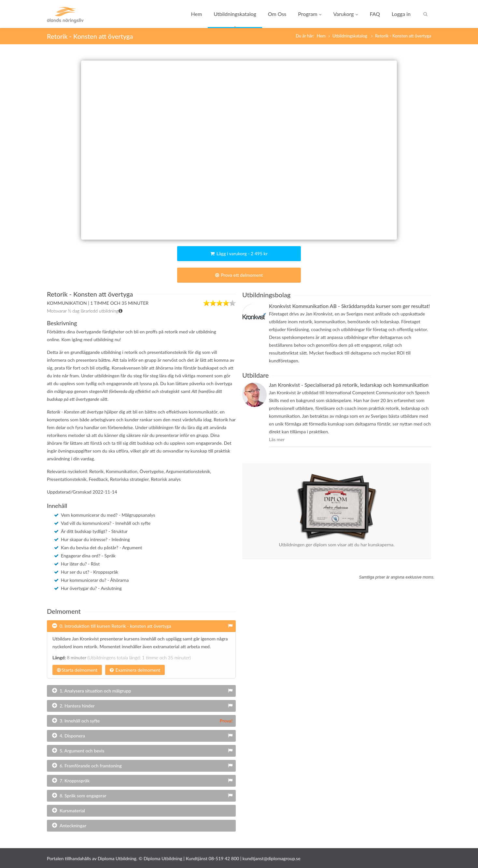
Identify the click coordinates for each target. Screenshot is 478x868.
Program (310, 14)
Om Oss (277, 14)
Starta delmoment (77, 670)
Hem (197, 14)
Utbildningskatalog (235, 14)
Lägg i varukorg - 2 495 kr (239, 253)
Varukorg (345, 14)
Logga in (401, 14)
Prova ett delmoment (239, 275)
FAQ (375, 14)
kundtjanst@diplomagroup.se (272, 858)
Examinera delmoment (135, 670)
